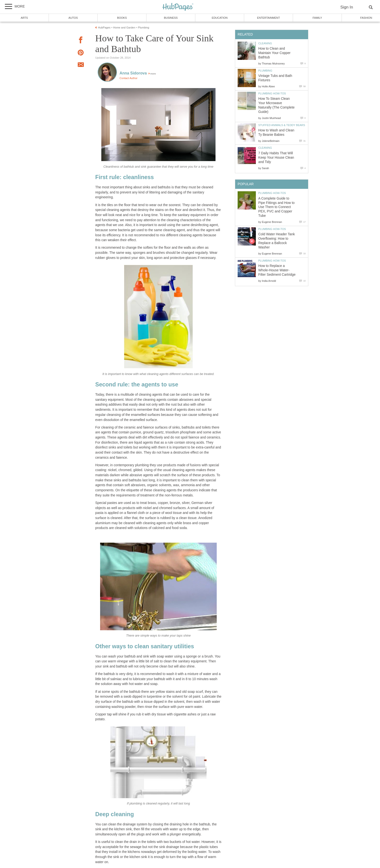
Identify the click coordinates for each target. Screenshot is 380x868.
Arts (24, 18)
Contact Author (129, 78)
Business (171, 18)
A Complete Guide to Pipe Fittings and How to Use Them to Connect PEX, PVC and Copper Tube (276, 207)
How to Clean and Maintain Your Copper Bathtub (274, 53)
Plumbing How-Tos (272, 93)
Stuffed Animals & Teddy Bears (282, 125)
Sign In (347, 7)
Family (317, 18)
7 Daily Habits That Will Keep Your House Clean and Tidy (276, 158)
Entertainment (268, 18)
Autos (73, 18)
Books (122, 18)
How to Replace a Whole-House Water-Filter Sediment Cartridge (277, 270)
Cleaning (265, 43)
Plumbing (265, 71)
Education (220, 18)
